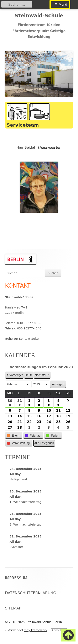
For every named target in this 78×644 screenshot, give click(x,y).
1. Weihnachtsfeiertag (26, 502)
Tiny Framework (36, 630)
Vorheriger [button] (14, 375)
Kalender (20, 355)
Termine (18, 457)
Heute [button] (29, 375)
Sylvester (16, 547)
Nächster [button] (42, 375)
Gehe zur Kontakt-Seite (22, 339)
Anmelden (59, 630)
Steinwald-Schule (39, 16)
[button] (14, 436)
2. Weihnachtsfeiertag (26, 524)
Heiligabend (18, 479)
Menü (63, 4)
